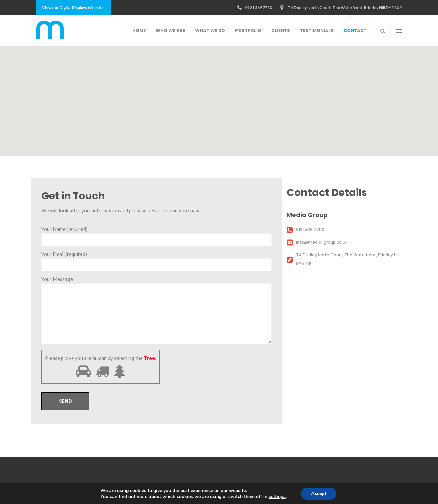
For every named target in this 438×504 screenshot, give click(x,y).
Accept (319, 494)
